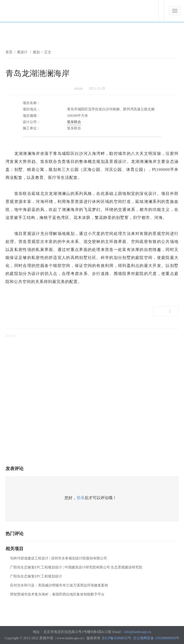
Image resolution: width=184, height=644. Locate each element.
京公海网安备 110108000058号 (156, 638)
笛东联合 (74, 122)
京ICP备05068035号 (116, 638)
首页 (9, 52)
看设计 (23, 52)
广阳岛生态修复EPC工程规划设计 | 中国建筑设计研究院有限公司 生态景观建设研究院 (76, 567)
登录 (80, 498)
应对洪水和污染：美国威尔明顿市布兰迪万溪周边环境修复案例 (59, 585)
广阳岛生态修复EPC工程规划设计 (36, 576)
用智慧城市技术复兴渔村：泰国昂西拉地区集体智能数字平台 (57, 594)
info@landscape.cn (138, 632)
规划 (36, 52)
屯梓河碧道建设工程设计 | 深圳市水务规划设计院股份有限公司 (58, 558)
